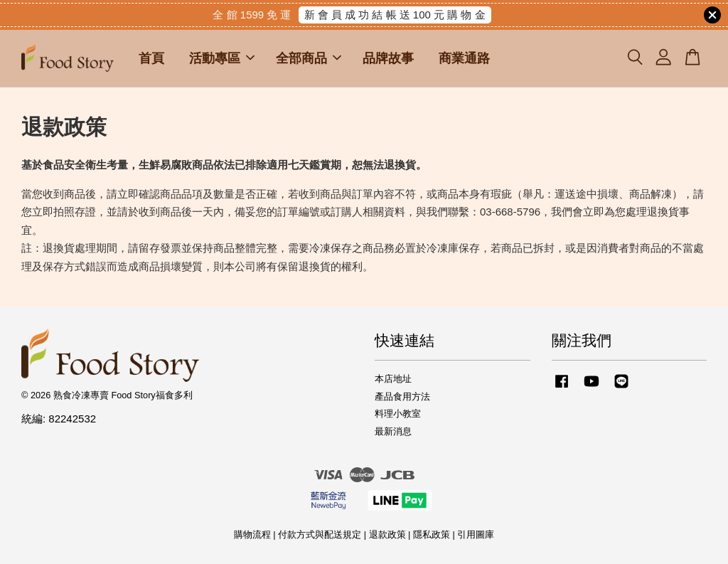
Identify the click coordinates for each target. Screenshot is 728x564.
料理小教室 (398, 414)
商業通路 (464, 58)
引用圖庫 (476, 534)
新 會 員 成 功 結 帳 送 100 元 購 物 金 (395, 15)
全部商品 (309, 58)
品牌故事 (388, 58)
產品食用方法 (402, 397)
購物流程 (252, 534)
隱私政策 (432, 534)
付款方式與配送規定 (320, 534)
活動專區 (222, 58)
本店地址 (393, 379)
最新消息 (393, 431)
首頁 (151, 58)
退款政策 (387, 534)
